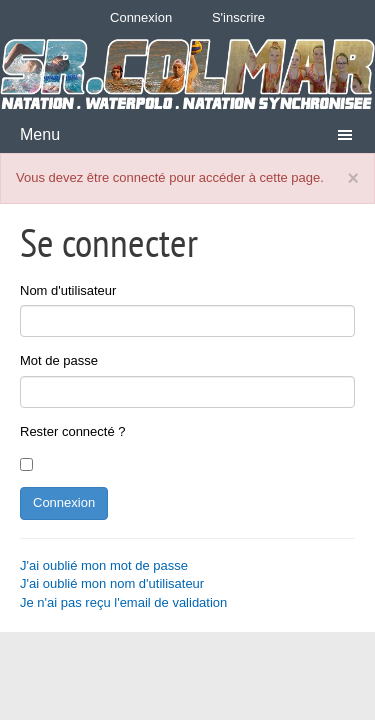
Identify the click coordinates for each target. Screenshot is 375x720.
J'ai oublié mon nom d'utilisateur (112, 583)
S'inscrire (238, 17)
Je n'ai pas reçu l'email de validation (123, 602)
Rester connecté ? (73, 431)
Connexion (141, 17)
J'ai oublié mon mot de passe (104, 565)
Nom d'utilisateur (68, 290)
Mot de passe (59, 360)
